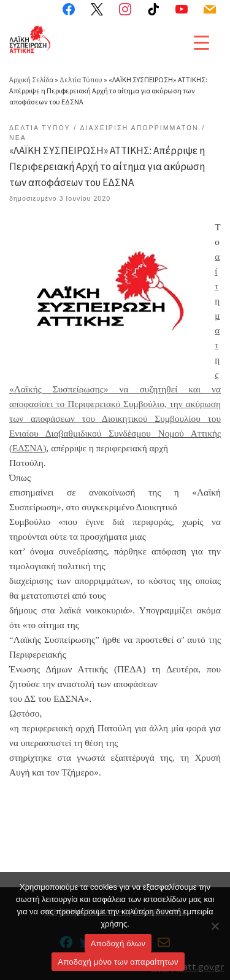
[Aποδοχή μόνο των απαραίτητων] (215, 926)
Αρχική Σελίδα (32, 80)
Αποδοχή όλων (118, 943)
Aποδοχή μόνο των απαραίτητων (118, 962)
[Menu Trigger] (201, 42)
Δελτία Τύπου (81, 80)
